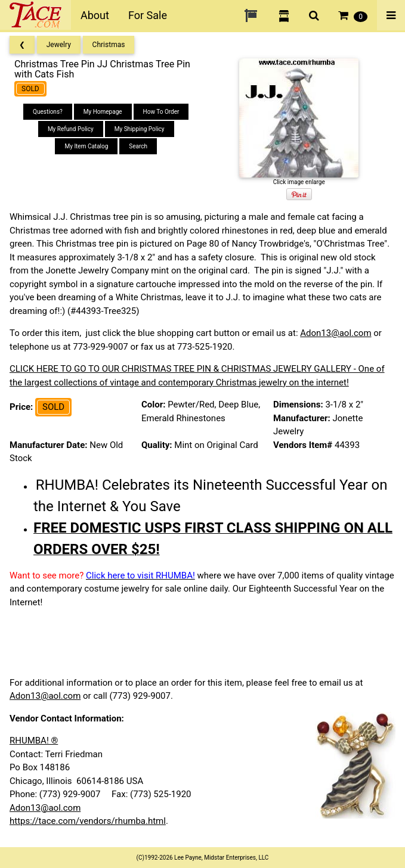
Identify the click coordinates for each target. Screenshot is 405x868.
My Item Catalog (86, 146)
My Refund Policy (71, 129)
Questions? (48, 112)
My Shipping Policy (140, 129)
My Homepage (103, 112)
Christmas (109, 45)
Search (138, 146)
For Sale (148, 15)
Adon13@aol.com (336, 333)
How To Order (161, 112)
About (95, 15)
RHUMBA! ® (34, 741)
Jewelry (59, 45)
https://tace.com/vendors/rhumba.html (88, 821)
